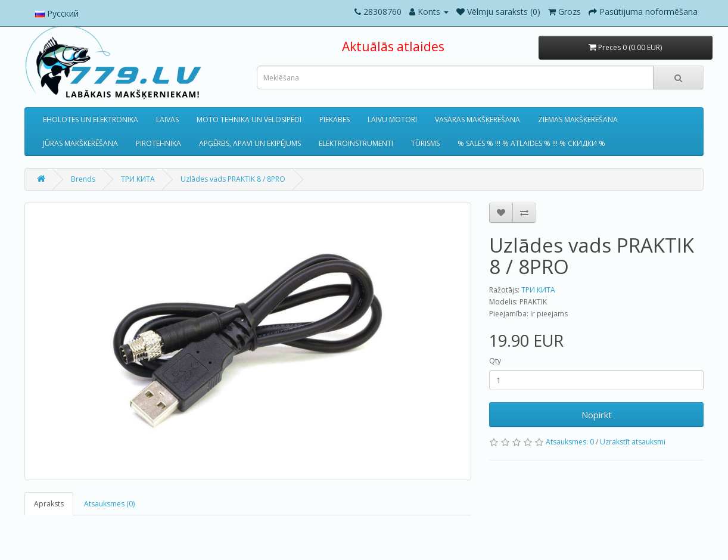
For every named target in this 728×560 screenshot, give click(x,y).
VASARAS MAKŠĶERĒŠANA (477, 119)
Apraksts (49, 504)
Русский (57, 13)
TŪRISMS (425, 143)
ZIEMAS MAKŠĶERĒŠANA (578, 119)
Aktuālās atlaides (393, 46)
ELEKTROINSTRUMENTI (356, 143)
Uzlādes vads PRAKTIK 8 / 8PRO (233, 179)
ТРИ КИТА (138, 179)
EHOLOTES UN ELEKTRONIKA (91, 119)
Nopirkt (597, 415)
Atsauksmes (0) (109, 504)
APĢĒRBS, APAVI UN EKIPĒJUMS (250, 143)
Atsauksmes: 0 (570, 442)
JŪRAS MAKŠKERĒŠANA (80, 143)
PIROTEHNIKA (158, 143)
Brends (83, 179)
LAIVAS (167, 119)
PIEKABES (335, 119)
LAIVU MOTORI (392, 119)
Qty (495, 361)
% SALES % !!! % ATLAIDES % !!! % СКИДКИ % (531, 143)
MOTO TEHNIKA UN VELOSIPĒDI (249, 119)
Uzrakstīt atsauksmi (633, 442)
